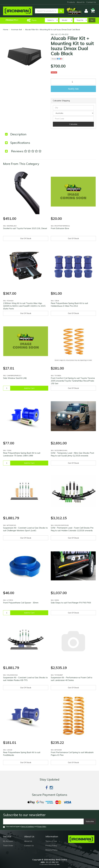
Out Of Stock (26, 238)
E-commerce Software (47, 864)
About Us (81, 2)
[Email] (43, 821)
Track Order (8, 846)
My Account (8, 841)
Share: (57, 59)
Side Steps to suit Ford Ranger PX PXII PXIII (71, 603)
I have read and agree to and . (25, 827)
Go (92, 20)
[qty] (73, 108)
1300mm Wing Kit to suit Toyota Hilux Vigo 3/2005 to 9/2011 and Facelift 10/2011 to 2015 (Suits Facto (24, 306)
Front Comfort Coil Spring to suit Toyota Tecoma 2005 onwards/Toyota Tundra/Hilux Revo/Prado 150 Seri (73, 381)
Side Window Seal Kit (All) (15, 378)
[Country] (73, 113)
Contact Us (91, 2)
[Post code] (73, 119)
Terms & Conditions (28, 827)
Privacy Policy (42, 827)
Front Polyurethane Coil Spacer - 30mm (21, 603)
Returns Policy (51, 850)
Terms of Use (51, 841)
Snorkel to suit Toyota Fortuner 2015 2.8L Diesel (25, 228)
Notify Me (73, 89)
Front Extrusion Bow (60, 228)
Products (71, 2)
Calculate (73, 124)
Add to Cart (29, 388)
